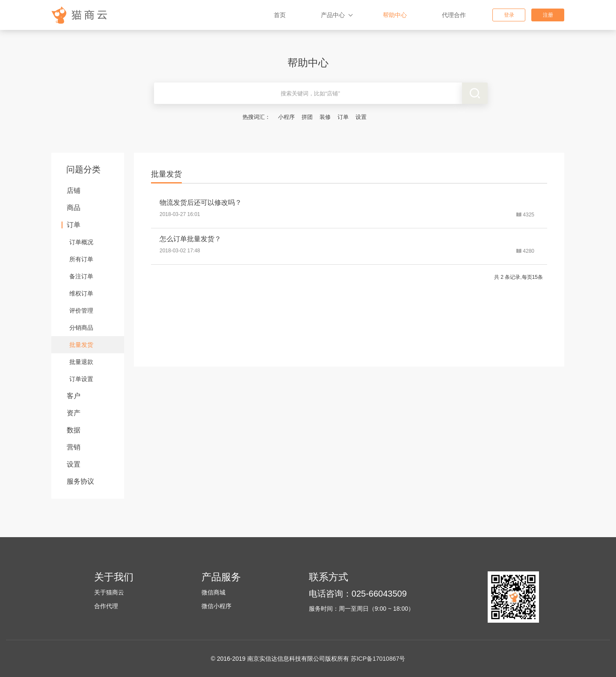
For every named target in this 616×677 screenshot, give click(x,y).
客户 (74, 396)
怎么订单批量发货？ (190, 239)
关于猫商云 (109, 592)
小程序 (286, 117)
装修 (325, 117)
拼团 (307, 117)
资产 (74, 413)
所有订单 (81, 259)
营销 (74, 447)
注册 (548, 15)
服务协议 (80, 481)
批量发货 (81, 345)
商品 (74, 208)
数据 (74, 430)
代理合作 (454, 15)
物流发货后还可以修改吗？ (201, 203)
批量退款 (81, 362)
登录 (509, 15)
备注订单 (81, 276)
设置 (361, 117)
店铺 (74, 191)
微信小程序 (216, 606)
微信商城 (213, 592)
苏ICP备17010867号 (378, 659)
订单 (343, 117)
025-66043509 (379, 594)
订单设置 (81, 379)
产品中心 (333, 15)
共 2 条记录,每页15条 (518, 277)
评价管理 (81, 310)
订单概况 (81, 242)
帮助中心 (395, 15)
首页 (280, 15)
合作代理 (106, 606)
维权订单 (81, 293)
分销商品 (81, 328)
